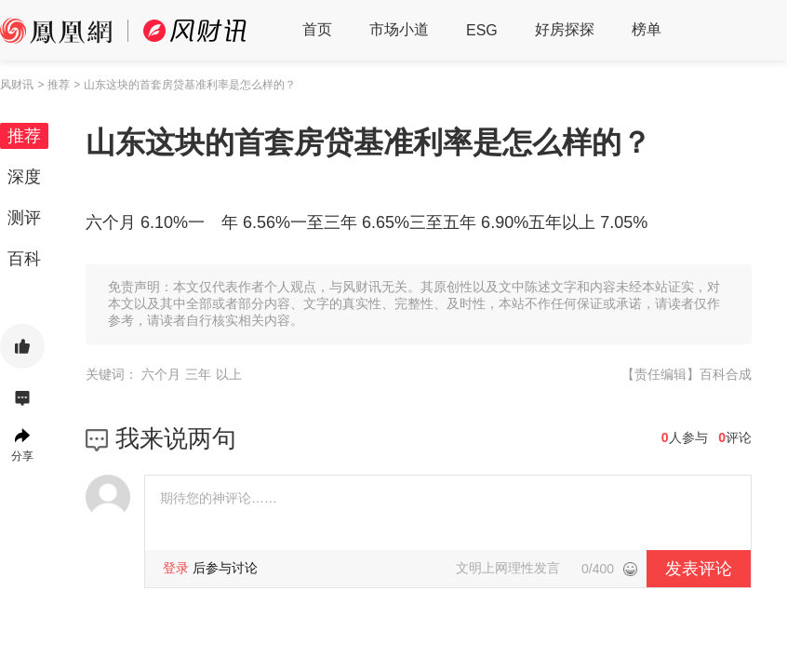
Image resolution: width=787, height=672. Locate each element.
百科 (24, 259)
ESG (482, 30)
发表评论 (699, 569)
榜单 (647, 29)
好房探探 (565, 29)
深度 (24, 177)
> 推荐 (53, 85)
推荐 (24, 136)
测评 (24, 218)
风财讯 (17, 85)
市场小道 (399, 29)
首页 (317, 29)
